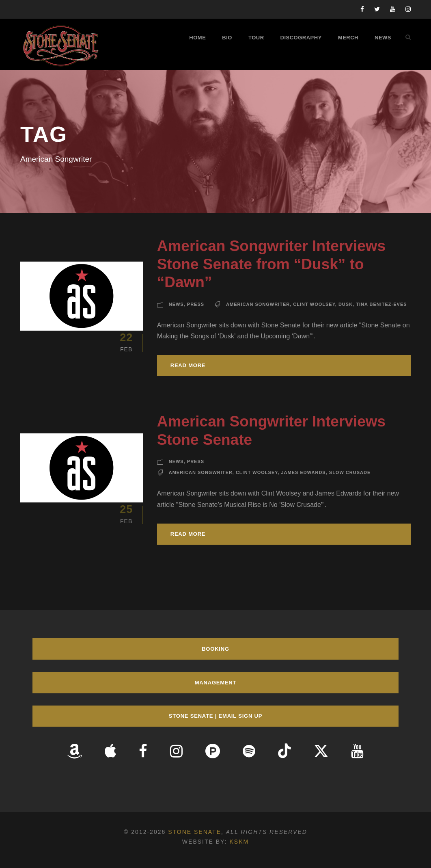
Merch (348, 38)
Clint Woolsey (314, 304)
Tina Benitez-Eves (381, 304)
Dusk (346, 304)
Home (197, 38)
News (383, 38)
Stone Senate (195, 832)
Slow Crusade (350, 472)
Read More (188, 365)
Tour (256, 38)
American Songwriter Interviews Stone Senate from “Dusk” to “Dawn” (271, 264)
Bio (227, 38)
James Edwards (304, 472)
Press (196, 304)
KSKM (239, 842)
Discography (301, 38)
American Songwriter (258, 304)
